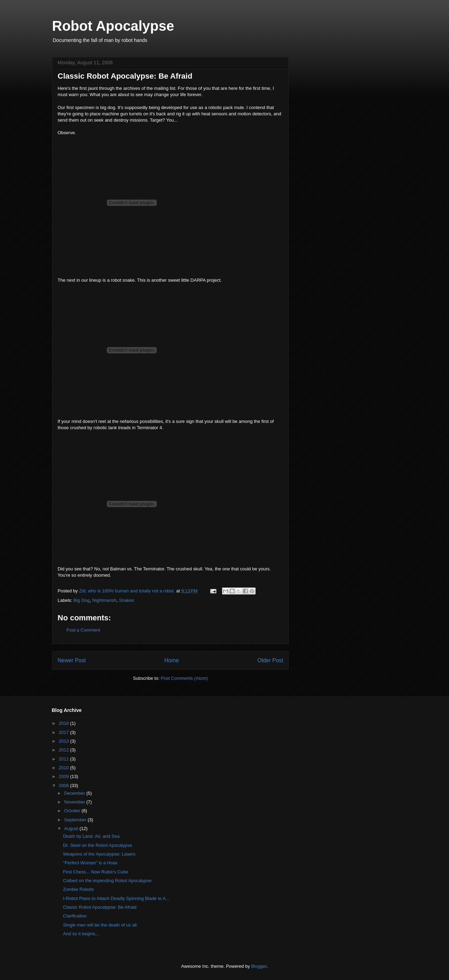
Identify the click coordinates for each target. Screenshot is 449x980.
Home (172, 660)
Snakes (127, 600)
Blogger (259, 966)
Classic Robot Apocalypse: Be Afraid (100, 907)
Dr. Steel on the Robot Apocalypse (97, 845)
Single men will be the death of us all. (100, 925)
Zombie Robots (78, 889)
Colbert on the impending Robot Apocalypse (107, 881)
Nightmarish (104, 600)
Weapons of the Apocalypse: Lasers (99, 854)
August (72, 828)
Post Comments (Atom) (184, 678)
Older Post (270, 660)
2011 (64, 759)
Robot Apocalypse (113, 26)
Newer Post (72, 660)
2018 (64, 723)
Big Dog (82, 600)
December (75, 793)
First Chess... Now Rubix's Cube (95, 872)
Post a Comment (83, 630)
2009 (64, 776)
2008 (64, 786)
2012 (64, 750)
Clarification (75, 916)
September (76, 820)
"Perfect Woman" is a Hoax (90, 863)
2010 (64, 768)
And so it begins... (81, 934)
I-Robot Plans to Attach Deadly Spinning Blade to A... (116, 898)
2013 (64, 741)
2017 (64, 732)
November (75, 802)
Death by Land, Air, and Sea (91, 836)
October (73, 811)
